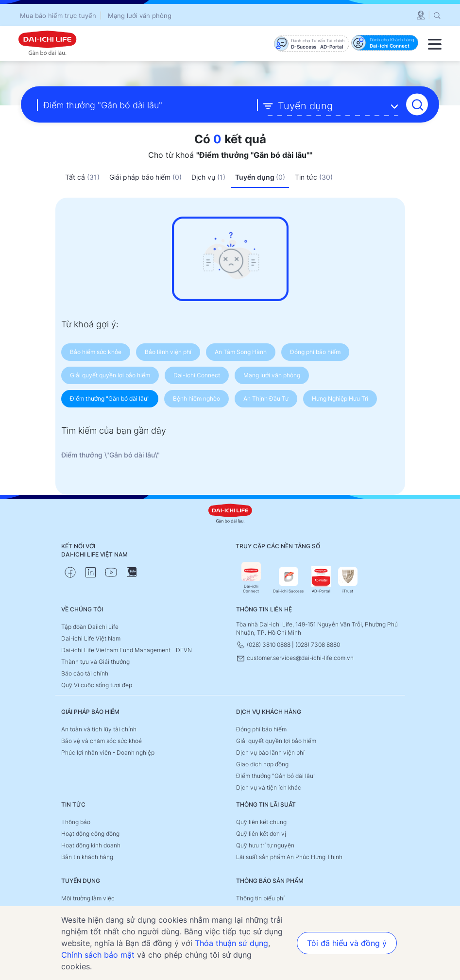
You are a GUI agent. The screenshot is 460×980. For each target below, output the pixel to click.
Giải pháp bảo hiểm (145, 177)
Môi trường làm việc (88, 898)
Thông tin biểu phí (260, 898)
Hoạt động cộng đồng (90, 834)
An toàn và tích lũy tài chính (99, 729)
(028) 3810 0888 (264, 645)
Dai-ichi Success (288, 580)
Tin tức (314, 177)
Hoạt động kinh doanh (91, 845)
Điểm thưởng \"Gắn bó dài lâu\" (111, 455)
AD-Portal (321, 580)
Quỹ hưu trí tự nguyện (265, 845)
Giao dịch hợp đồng (262, 764)
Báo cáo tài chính (85, 673)
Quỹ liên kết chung (261, 822)
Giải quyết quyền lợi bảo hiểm (276, 741)
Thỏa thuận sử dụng (231, 943)
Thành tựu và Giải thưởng (95, 662)
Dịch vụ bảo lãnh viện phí (270, 752)
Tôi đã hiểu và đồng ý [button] (347, 943)
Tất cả (82, 177)
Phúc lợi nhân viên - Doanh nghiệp (108, 752)
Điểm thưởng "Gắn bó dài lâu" (276, 776)
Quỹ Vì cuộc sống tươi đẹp (97, 685)
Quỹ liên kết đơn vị (261, 834)
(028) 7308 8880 (318, 645)
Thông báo (76, 822)
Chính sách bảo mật (98, 955)
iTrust (348, 580)
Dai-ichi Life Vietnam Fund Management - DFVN (127, 650)
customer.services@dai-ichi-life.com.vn (295, 658)
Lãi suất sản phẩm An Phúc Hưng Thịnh (289, 857)
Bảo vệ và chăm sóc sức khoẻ (102, 741)
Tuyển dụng (260, 177)
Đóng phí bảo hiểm (261, 729)
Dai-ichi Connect (251, 578)
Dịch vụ (208, 177)
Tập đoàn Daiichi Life (90, 627)
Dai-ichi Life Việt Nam (91, 638)
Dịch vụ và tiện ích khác (269, 787)
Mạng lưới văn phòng (140, 16)
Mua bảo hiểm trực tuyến (58, 16)
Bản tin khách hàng (87, 857)
